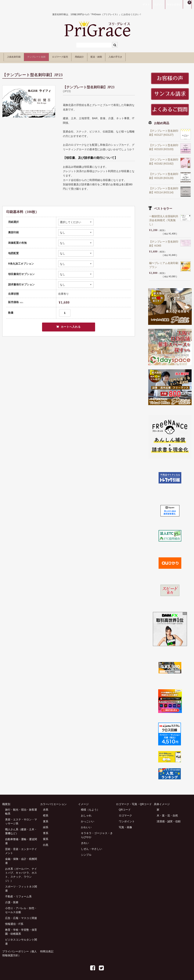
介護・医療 (12, 900)
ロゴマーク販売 (81, 56)
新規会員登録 (174, 5)
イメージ (83, 802)
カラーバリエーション (53, 802)
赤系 (46, 808)
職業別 (6, 802)
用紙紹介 (108, 56)
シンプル (86, 853)
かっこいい (88, 819)
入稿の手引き (160, 56)
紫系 (46, 837)
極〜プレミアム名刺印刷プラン (164, 263)
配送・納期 (133, 56)
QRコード (125, 808)
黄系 (46, 819)
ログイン (159, 5)
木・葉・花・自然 (167, 813)
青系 (46, 831)
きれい (85, 841)
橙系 (46, 813)
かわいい (86, 825)
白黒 (46, 843)
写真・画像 (125, 825)
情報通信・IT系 (14, 922)
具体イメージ (162, 802)
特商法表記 (47, 949)
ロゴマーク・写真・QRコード (134, 802)
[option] (29, 99)
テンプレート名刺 (48, 56)
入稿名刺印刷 (17, 56)
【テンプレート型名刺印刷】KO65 (164, 242)
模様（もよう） (90, 808)
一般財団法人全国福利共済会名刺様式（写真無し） (164, 218)
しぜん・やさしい (92, 847)
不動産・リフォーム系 (18, 894)
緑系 (46, 825)
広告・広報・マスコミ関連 (21, 916)
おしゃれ (86, 813)
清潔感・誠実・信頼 (169, 819)
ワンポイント (127, 819)
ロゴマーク (125, 813)
